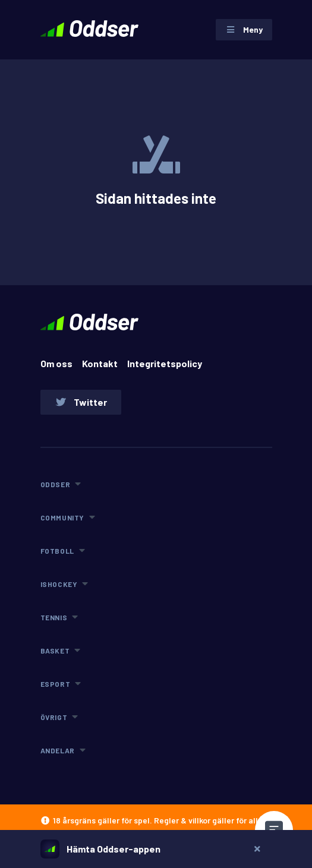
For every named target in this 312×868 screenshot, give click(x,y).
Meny (244, 29)
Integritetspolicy (165, 363)
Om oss (56, 363)
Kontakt (100, 363)
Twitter (81, 402)
